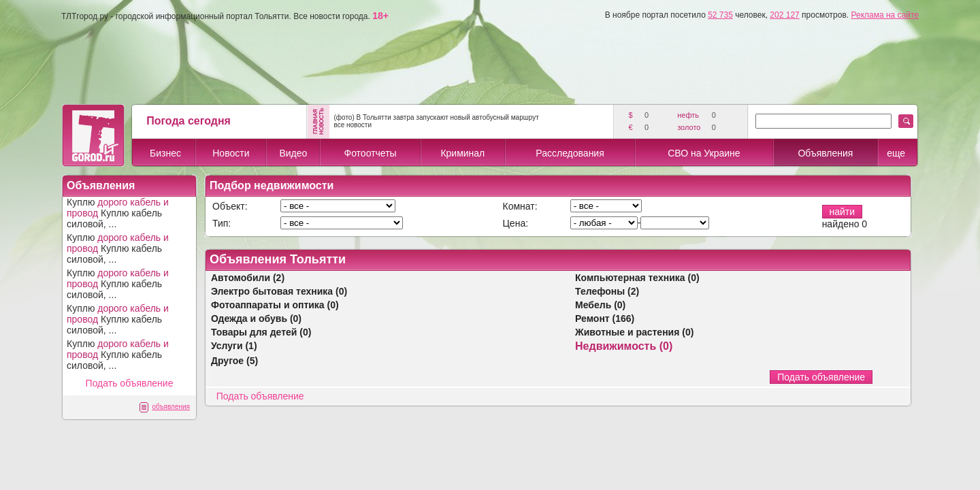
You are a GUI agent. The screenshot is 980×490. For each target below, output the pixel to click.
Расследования (570, 153)
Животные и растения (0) (634, 332)
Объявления (825, 153)
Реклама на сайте (885, 15)
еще (896, 153)
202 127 (784, 15)
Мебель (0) (600, 305)
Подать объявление (130, 383)
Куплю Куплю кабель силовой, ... (118, 213)
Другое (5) (234, 361)
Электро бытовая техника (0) (279, 291)
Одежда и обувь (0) (256, 318)
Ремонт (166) (605, 318)
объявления (171, 407)
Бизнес (165, 153)
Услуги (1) (234, 346)
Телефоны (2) (607, 291)
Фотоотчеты (370, 153)
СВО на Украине (704, 153)
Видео (293, 153)
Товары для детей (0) (261, 332)
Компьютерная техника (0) (637, 278)
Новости (231, 153)
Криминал (462, 153)
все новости (353, 125)
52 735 (720, 15)
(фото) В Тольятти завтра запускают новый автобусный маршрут (436, 117)
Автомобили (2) (248, 278)
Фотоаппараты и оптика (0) (275, 305)
